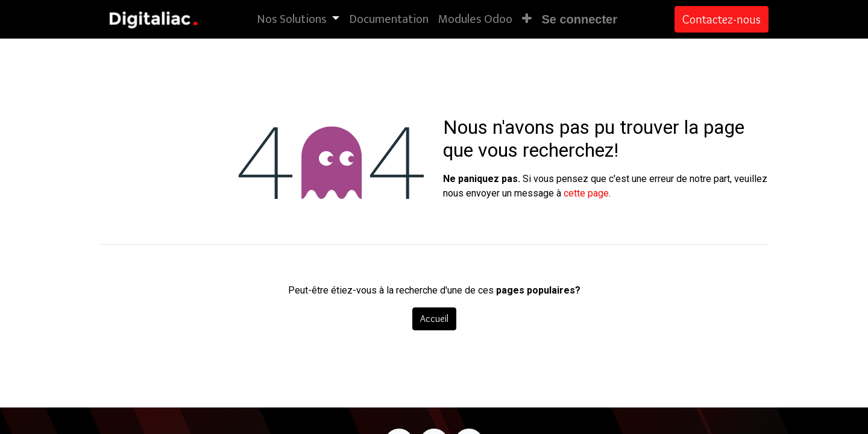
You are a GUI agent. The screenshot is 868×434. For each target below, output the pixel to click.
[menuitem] (389, 19)
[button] (527, 19)
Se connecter (579, 19)
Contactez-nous (722, 19)
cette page (586, 193)
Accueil (434, 319)
